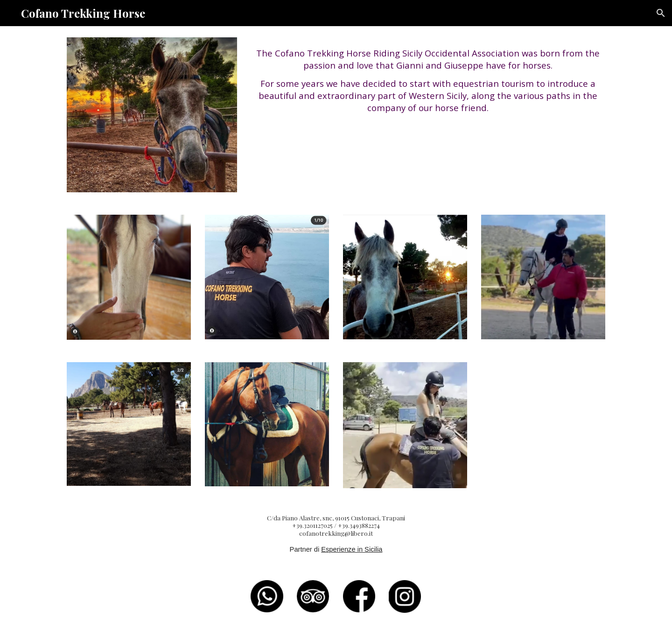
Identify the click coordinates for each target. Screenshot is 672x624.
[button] (661, 13)
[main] (428, 81)
